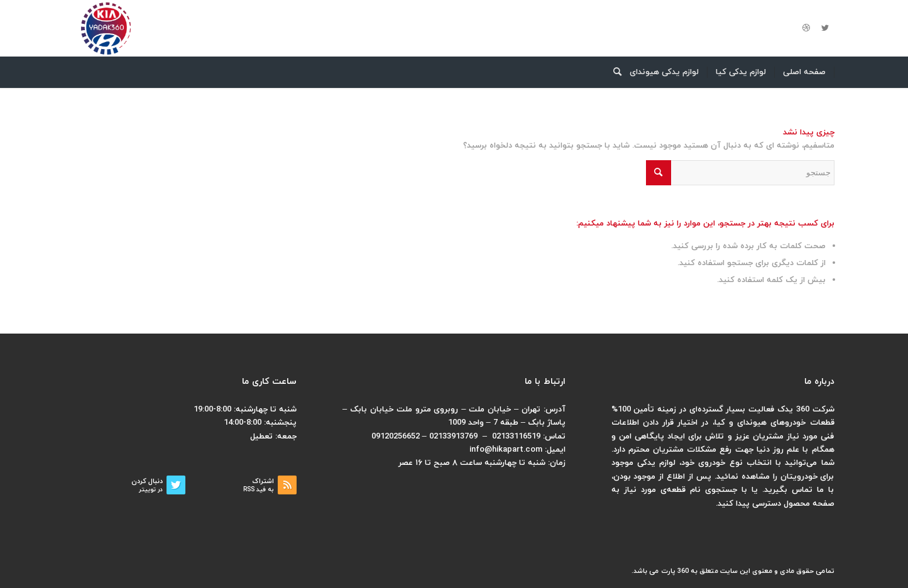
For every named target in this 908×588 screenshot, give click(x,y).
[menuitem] (805, 72)
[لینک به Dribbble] (806, 28)
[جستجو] (613, 72)
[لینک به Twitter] (825, 28)
